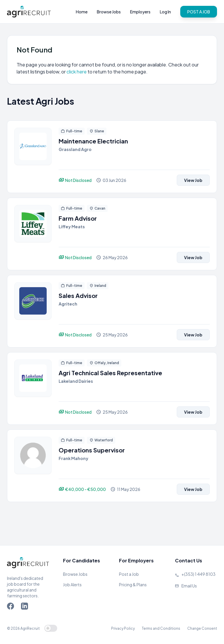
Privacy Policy (123, 628)
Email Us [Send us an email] (189, 586)
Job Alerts (72, 585)
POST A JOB (199, 12)
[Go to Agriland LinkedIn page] (26, 607)
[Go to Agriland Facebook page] (12, 607)
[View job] (33, 157)
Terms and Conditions (161, 628)
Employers (140, 12)
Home (82, 12)
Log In (165, 12)
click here (77, 72)
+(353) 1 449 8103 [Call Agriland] (198, 574)
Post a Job (129, 574)
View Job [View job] (193, 180)
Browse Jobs (109, 12)
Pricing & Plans (133, 585)
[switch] (51, 628)
